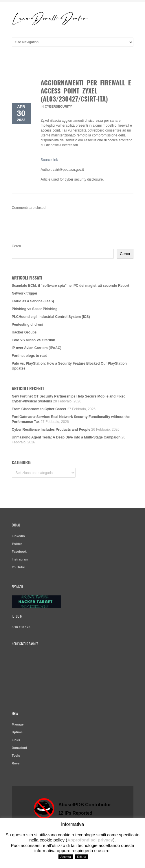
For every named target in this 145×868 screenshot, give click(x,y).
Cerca (16, 246)
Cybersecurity (58, 106)
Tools (16, 755)
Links (16, 740)
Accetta (66, 857)
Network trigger (25, 293)
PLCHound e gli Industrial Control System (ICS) (51, 317)
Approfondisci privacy (90, 840)
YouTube (18, 567)
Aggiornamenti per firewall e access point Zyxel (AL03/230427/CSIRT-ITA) (86, 91)
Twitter (17, 544)
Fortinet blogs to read (30, 356)
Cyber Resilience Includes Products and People (51, 430)
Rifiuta (81, 857)
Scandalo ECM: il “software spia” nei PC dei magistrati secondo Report (71, 286)
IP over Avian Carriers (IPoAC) (37, 348)
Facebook (19, 552)
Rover (16, 763)
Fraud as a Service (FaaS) (33, 301)
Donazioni (20, 748)
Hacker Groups (24, 332)
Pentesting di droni (28, 325)
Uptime (17, 732)
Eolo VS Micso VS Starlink (33, 340)
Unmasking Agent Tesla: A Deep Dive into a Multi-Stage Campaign (66, 437)
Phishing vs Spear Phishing (35, 309)
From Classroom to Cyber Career (39, 409)
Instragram (20, 559)
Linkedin (18, 536)
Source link (49, 160)
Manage (18, 724)
